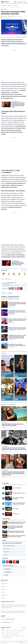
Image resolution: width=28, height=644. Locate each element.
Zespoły (3, 598)
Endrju (18, 632)
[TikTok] (21, 289)
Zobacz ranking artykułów (6, 279)
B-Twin (14, 636)
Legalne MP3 (4, 595)
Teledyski (3, 589)
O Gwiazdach (15, 5)
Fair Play (3, 634)
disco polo (10, 293)
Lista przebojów (6, 483)
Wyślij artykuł (7, 569)
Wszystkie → (24, 628)
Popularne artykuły (6, 519)
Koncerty (3, 592)
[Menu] (25, 2)
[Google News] (10, 289)
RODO (26, 641)
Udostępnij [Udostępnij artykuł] (18, 36)
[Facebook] (13, 289)
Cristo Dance (8, 632)
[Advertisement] (14, 65)
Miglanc (14, 632)
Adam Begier (4, 16)
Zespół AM (16, 634)
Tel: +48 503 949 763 (7, 622)
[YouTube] (18, 289)
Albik (21, 632)
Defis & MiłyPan (7, 549)
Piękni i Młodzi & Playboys (9, 546)
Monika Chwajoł (9, 634)
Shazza (3, 632)
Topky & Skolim (7, 552)
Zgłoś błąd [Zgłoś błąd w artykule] (24, 36)
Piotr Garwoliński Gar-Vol (6, 636)
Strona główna (4, 5)
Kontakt (6, 575)
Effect (15, 630)
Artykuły (9, 5)
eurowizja (4, 293)
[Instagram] (15, 289)
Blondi (7, 630)
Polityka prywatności (22, 642)
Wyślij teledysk (7, 572)
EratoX (11, 630)
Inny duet (5, 555)
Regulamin (17, 641)
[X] (18, 562)
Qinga (23, 636)
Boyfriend (18, 636)
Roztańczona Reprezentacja (7, 638)
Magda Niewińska (21, 630)
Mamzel (3, 630)
